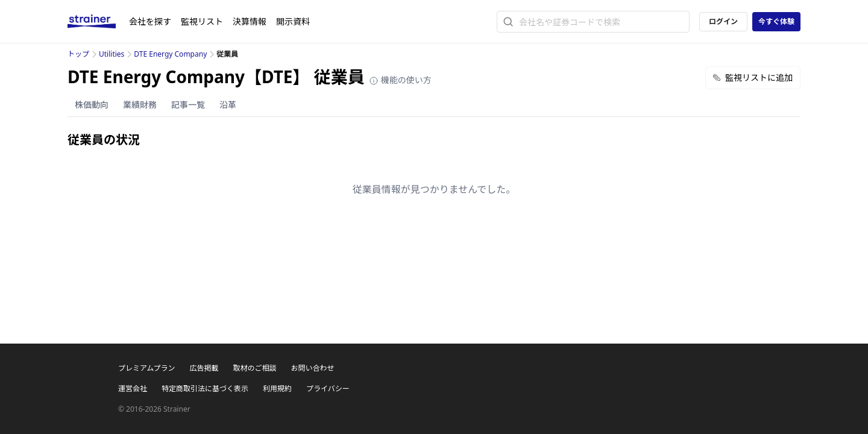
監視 (202, 21)
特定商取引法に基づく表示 (205, 388)
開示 (293, 21)
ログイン (723, 21)
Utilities (112, 54)
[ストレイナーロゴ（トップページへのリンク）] (98, 22)
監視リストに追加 (753, 77)
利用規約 (277, 388)
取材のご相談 (254, 368)
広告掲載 (204, 368)
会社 (150, 21)
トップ (78, 54)
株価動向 (92, 105)
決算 (250, 21)
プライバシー (328, 388)
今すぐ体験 (776, 21)
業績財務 (140, 105)
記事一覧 (188, 105)
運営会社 (133, 388)
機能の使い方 (400, 80)
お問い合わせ (312, 368)
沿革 (228, 105)
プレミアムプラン (146, 368)
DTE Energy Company (170, 54)
